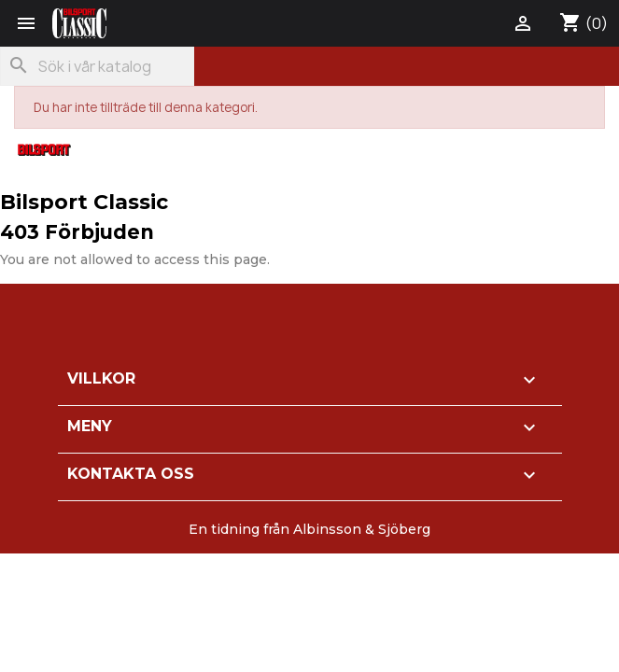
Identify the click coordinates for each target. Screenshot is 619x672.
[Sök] (97, 66)
